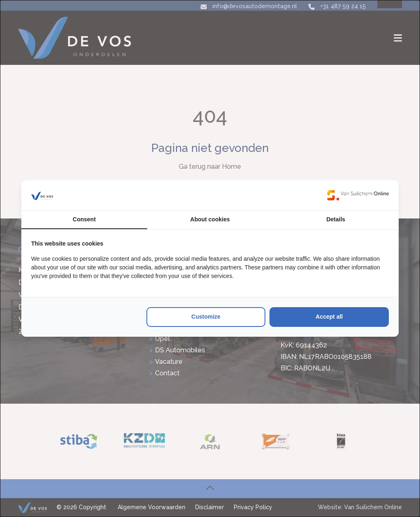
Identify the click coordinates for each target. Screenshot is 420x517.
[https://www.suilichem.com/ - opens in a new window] (358, 195)
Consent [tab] (84, 219)
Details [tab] (336, 219)
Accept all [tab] (329, 317)
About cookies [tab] (210, 219)
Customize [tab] (206, 317)
